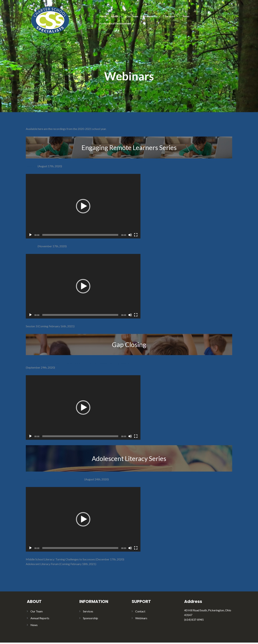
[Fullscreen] (136, 235)
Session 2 (31, 246)
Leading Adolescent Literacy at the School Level (55, 479)
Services (172, 16)
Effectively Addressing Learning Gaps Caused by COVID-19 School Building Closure (77, 363)
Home (103, 16)
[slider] (80, 235)
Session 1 (31, 166)
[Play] (30, 235)
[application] (83, 206)
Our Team (132, 16)
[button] (83, 206)
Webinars (141, 618)
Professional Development (117, 23)
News (186, 16)
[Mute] (130, 235)
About (116, 16)
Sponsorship (152, 16)
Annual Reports (40, 618)
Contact (140, 611)
